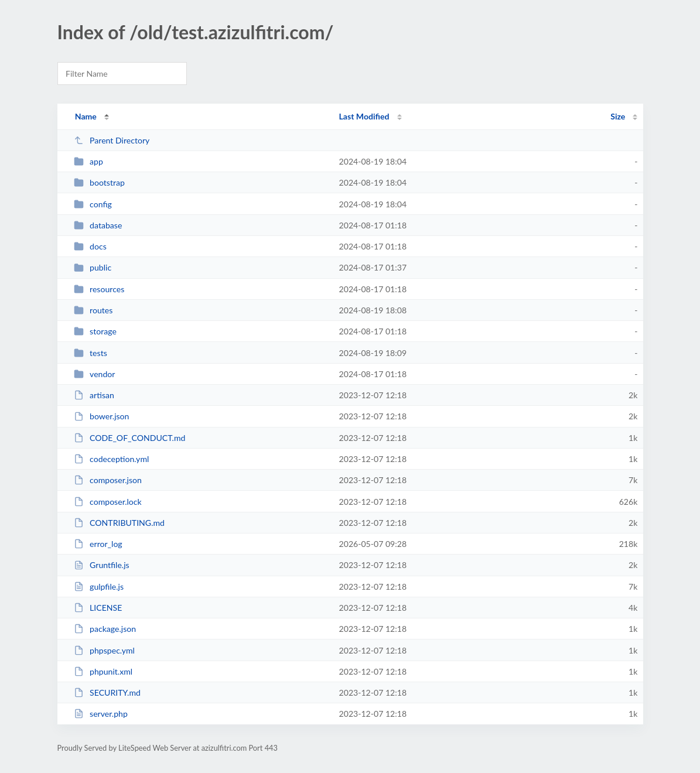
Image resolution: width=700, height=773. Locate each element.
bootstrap (99, 182)
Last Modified (364, 116)
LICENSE (98, 608)
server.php (101, 714)
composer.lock (108, 502)
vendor (95, 374)
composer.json (108, 480)
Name (86, 116)
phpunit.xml (103, 671)
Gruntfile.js (102, 565)
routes (93, 310)
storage (95, 331)
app (88, 161)
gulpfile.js (99, 586)
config (93, 204)
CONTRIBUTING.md (119, 523)
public (93, 267)
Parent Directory (112, 140)
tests (91, 353)
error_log (98, 544)
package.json (105, 629)
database (98, 225)
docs (90, 246)
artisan (94, 395)
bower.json (102, 416)
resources (99, 289)
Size (618, 116)
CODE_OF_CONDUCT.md (130, 438)
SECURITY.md (107, 692)
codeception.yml (112, 459)
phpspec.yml (104, 650)
